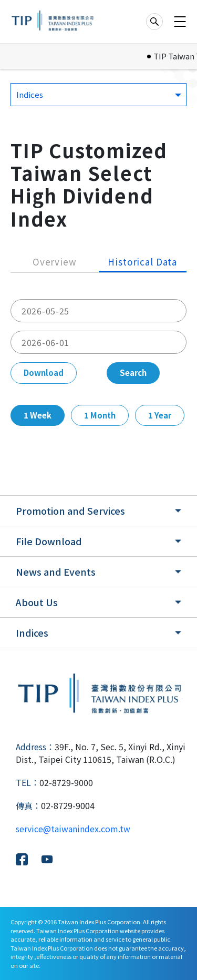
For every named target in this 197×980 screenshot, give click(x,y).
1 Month (100, 415)
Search (133, 372)
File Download (49, 541)
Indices (32, 632)
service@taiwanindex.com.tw (73, 829)
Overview (55, 262)
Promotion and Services (70, 511)
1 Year (160, 415)
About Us (37, 602)
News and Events (56, 571)
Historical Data (142, 262)
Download (44, 372)
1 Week (38, 415)
